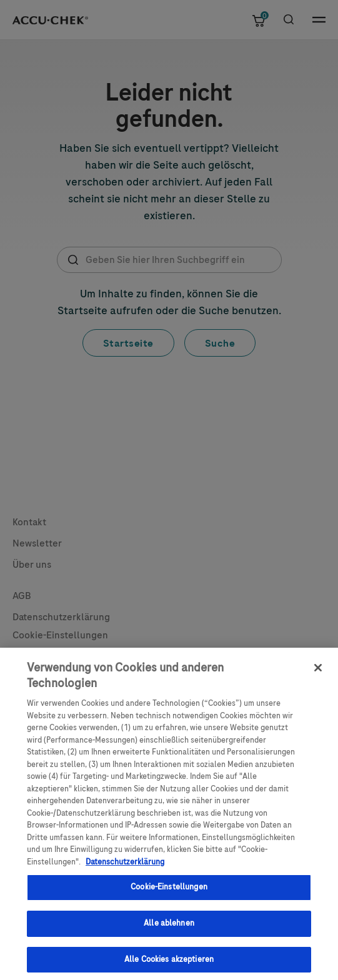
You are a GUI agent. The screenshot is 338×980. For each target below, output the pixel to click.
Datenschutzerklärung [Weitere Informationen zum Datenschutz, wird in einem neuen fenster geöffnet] (125, 866)
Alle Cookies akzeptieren (169, 964)
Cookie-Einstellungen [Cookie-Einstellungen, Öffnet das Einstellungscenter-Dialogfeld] (169, 892)
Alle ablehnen (169, 928)
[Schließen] (318, 673)
